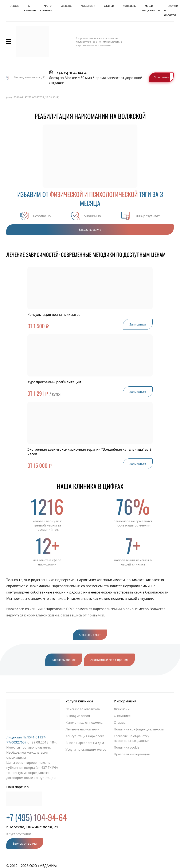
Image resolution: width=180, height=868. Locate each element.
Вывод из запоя (78, 716)
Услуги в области (171, 10)
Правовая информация (132, 754)
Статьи (109, 6)
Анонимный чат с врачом (109, 660)
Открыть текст (90, 635)
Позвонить (161, 77)
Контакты (129, 6)
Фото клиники (46, 8)
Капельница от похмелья (85, 722)
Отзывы (66, 6)
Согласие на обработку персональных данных (132, 738)
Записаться (138, 324)
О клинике (30, 8)
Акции (15, 6)
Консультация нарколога (85, 736)
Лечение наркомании (83, 729)
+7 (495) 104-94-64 (70, 73)
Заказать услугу (90, 230)
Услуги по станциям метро (86, 749)
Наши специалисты (150, 8)
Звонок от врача (25, 843)
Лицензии (88, 6)
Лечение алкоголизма (83, 709)
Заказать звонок (64, 660)
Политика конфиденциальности (139, 729)
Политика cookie (127, 747)
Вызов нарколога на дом (85, 743)
